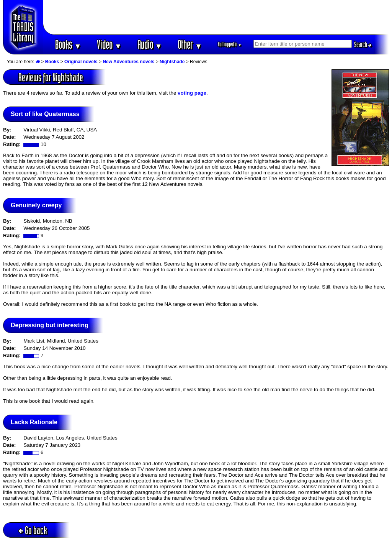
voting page (192, 93)
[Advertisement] (216, 17)
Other (190, 44)
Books (68, 44)
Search (363, 44)
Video (109, 44)
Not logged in (230, 44)
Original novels (81, 62)
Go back (33, 530)
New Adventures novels (128, 62)
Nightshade (172, 62)
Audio (150, 44)
